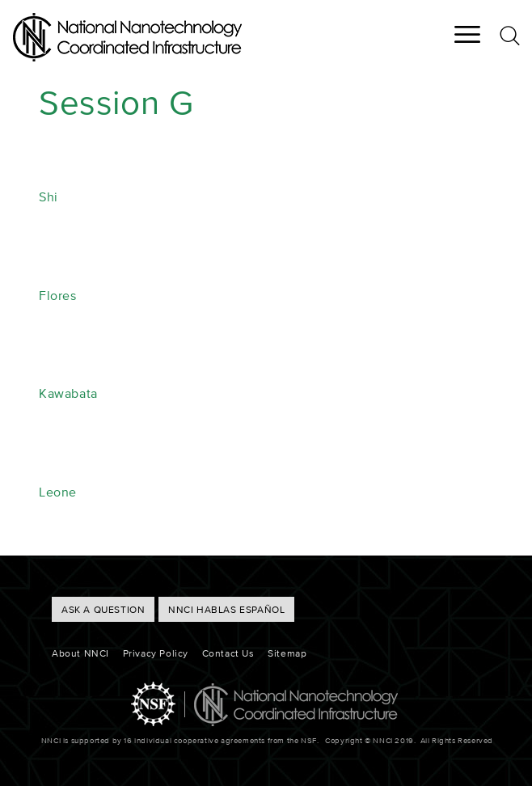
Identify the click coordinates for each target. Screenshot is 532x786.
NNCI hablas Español (226, 609)
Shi (49, 196)
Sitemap (287, 653)
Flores (58, 295)
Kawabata (68, 393)
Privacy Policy (156, 653)
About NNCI (80, 653)
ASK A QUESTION (103, 609)
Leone (58, 492)
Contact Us (228, 653)
